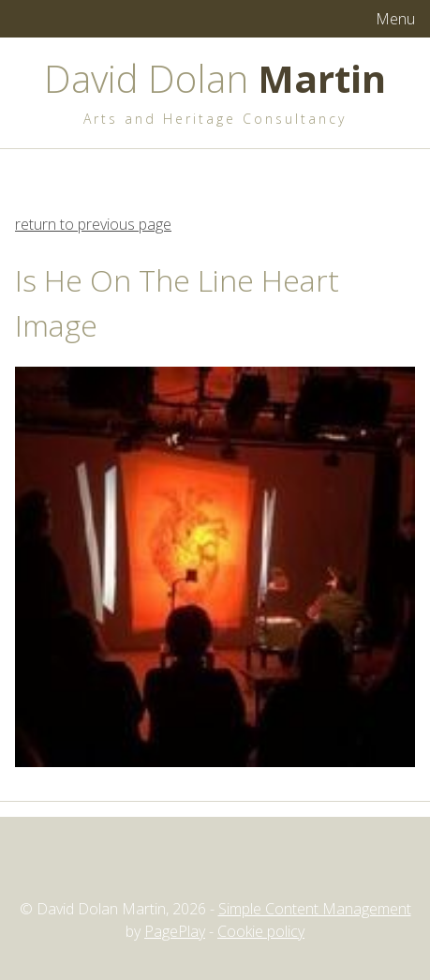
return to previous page (93, 224)
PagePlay (175, 931)
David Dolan (215, 78)
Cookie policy (261, 931)
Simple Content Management (315, 909)
